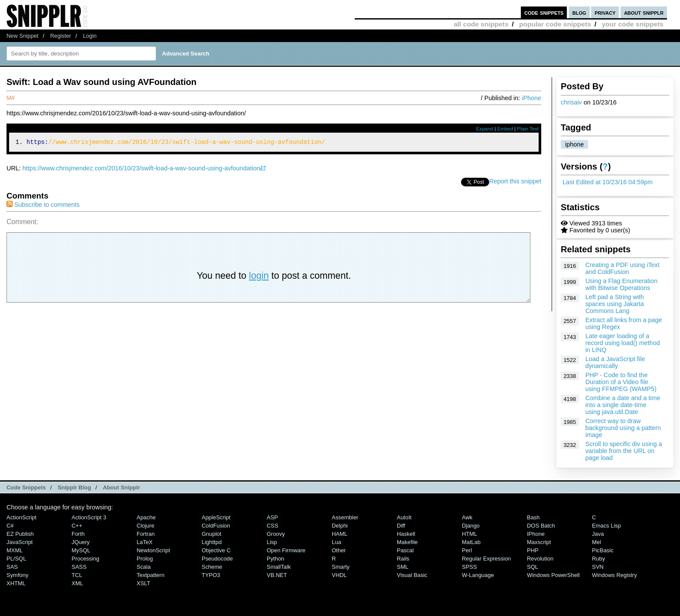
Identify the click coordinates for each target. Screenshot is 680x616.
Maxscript (539, 542)
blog (579, 12)
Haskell (406, 534)
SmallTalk (279, 567)
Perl (467, 550)
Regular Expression (486, 559)
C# (10, 526)
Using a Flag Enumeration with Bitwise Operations (621, 284)
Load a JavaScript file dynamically (615, 362)
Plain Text (528, 129)
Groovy (276, 534)
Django (471, 526)
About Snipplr (121, 487)
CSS (273, 526)
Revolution (540, 559)
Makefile (407, 542)
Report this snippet (515, 183)
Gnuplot (211, 534)
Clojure (145, 526)
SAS (12, 567)
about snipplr (644, 12)
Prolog (145, 559)
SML (403, 567)
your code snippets (633, 24)
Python (275, 559)
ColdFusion (216, 526)
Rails (403, 559)
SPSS (469, 567)
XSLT (143, 583)
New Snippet (22, 36)
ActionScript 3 (89, 517)
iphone (574, 144)
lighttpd (212, 542)
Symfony (17, 575)
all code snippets (481, 24)
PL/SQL (16, 559)
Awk (467, 517)
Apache (146, 517)
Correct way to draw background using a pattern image (623, 428)
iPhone (531, 98)
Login (90, 36)
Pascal (405, 550)
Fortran (146, 534)
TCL (77, 575)
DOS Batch (541, 526)
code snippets (544, 12)
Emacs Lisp (606, 526)
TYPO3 (211, 575)
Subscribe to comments (43, 206)
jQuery (81, 542)
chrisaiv (571, 102)
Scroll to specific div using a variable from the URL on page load (624, 451)
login (259, 277)
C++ (77, 526)
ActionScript (21, 517)
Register (61, 36)
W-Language (478, 575)
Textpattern (150, 575)
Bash (533, 517)
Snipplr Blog (74, 487)
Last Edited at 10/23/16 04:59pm (608, 182)
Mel (597, 542)
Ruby (598, 559)
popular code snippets (555, 24)
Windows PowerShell (553, 575)
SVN (598, 567)
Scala (144, 567)
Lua (337, 542)
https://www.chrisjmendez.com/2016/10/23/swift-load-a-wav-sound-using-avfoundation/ (142, 169)
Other (339, 550)
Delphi (340, 526)
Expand (485, 129)
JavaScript (20, 542)
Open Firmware (286, 550)
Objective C (216, 550)
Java (598, 534)
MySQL (81, 550)
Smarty (341, 567)
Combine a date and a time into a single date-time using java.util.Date (623, 405)
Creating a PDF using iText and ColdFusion (623, 268)
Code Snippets (26, 487)
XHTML (16, 583)
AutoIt (404, 517)
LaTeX (145, 542)
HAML (340, 534)
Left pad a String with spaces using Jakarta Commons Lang (615, 304)
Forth (78, 534)
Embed (505, 129)
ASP (272, 517)
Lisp (272, 542)
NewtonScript (153, 550)
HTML (469, 534)
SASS (79, 567)
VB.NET (277, 575)
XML (77, 583)
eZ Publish (20, 534)
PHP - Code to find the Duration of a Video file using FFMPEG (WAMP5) (621, 382)
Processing (85, 559)
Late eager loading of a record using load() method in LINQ (623, 343)
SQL (533, 567)
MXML (15, 550)
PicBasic (603, 550)
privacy (605, 12)
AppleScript (216, 517)
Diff (401, 526)
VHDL (339, 575)
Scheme (212, 567)
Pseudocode (217, 559)
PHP (533, 550)
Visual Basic (412, 575)
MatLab (471, 542)
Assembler (345, 517)
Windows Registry (615, 575)
